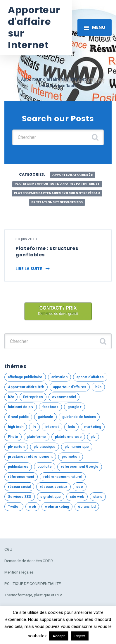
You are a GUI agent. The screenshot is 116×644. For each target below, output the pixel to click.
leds (71, 427)
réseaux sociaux (53, 487)
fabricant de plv (21, 407)
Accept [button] (59, 636)
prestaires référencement (30, 457)
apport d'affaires (90, 377)
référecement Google (80, 467)
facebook (50, 407)
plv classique (45, 447)
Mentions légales (19, 572)
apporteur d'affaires (70, 387)
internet (52, 427)
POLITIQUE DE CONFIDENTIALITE (33, 583)
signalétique (51, 497)
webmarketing (57, 507)
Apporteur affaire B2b (73, 175)
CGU (8, 549)
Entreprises (33, 397)
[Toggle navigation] (95, 27)
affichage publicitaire (25, 377)
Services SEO (20, 497)
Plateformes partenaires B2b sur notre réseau (57, 193)
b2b (98, 387)
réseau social (19, 487)
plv (93, 437)
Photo (13, 437)
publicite (45, 467)
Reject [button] (80, 636)
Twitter (14, 507)
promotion (71, 457)
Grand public (18, 417)
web (32, 507)
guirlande (45, 417)
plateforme (37, 437)
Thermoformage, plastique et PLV (33, 595)
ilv (34, 427)
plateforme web (68, 437)
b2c (11, 397)
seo (80, 487)
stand (98, 497)
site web (77, 497)
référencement (21, 477)
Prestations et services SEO (57, 202)
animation (59, 377)
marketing (93, 427)
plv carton (16, 447)
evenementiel (64, 397)
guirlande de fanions (79, 417)
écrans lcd (87, 507)
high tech (16, 427)
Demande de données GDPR (29, 561)
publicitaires (18, 467)
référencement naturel (63, 477)
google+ (75, 407)
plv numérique (77, 447)
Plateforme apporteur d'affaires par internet (57, 184)
